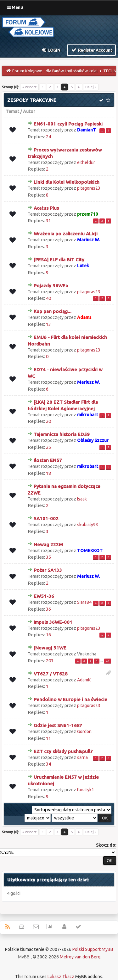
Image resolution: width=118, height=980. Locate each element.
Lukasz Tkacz (61, 977)
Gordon (84, 731)
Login (51, 50)
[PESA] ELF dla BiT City (59, 260)
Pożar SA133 (48, 570)
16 (48, 635)
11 (48, 738)
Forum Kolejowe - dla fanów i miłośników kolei (55, 71)
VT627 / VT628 (51, 674)
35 (48, 557)
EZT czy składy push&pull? (63, 751)
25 (48, 447)
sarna (82, 757)
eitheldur (86, 162)
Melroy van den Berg (80, 957)
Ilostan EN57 (48, 460)
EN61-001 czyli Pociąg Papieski (68, 124)
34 (48, 764)
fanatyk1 (86, 790)
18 (48, 473)
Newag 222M (48, 544)
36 (48, 609)
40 (48, 298)
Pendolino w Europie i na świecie (70, 699)
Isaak (82, 499)
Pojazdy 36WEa (51, 286)
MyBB (24, 957)
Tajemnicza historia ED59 (62, 434)
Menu (15, 7)
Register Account (91, 50)
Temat (12, 111)
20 (48, 421)
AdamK (84, 680)
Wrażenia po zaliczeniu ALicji (66, 234)
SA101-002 (46, 518)
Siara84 (84, 602)
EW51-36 (44, 596)
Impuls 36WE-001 (53, 622)
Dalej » (91, 87)
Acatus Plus (46, 208)
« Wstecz (29, 87)
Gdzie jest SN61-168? (58, 725)
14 (108, 661)
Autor (29, 111)
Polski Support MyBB (93, 949)
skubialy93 (88, 525)
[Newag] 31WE (50, 648)
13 (48, 324)
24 (48, 137)
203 (50, 661)
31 (48, 221)
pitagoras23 (89, 188)
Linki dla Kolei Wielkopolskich (67, 182)
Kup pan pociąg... (53, 311)
